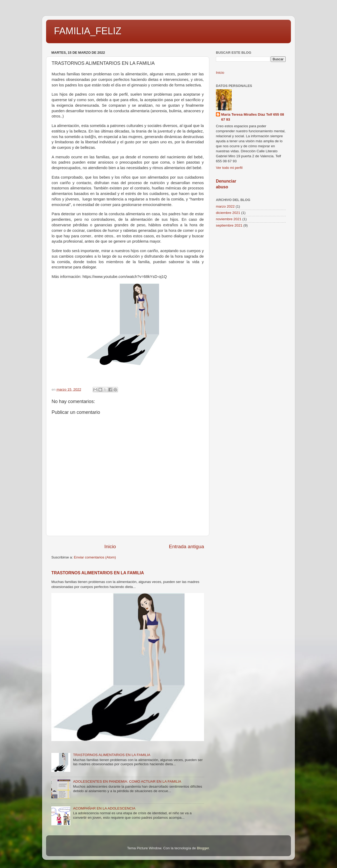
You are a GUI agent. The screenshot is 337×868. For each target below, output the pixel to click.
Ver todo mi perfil (229, 168)
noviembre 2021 (229, 219)
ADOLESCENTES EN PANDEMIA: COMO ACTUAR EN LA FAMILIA (127, 781)
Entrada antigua (187, 546)
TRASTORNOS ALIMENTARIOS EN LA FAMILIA (98, 573)
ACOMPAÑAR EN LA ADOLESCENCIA (104, 808)
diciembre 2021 (228, 213)
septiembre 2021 (229, 225)
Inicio (110, 546)
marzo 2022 (225, 206)
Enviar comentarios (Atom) (95, 557)
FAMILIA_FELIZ (88, 31)
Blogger (203, 848)
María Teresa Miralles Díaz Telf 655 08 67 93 (253, 117)
